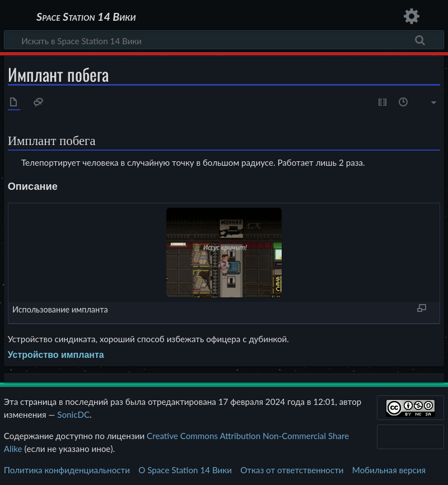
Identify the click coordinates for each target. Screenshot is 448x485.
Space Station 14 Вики (86, 17)
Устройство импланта (56, 355)
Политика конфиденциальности (67, 470)
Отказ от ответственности (292, 470)
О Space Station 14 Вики (185, 470)
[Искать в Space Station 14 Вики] (224, 40)
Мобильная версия (389, 470)
